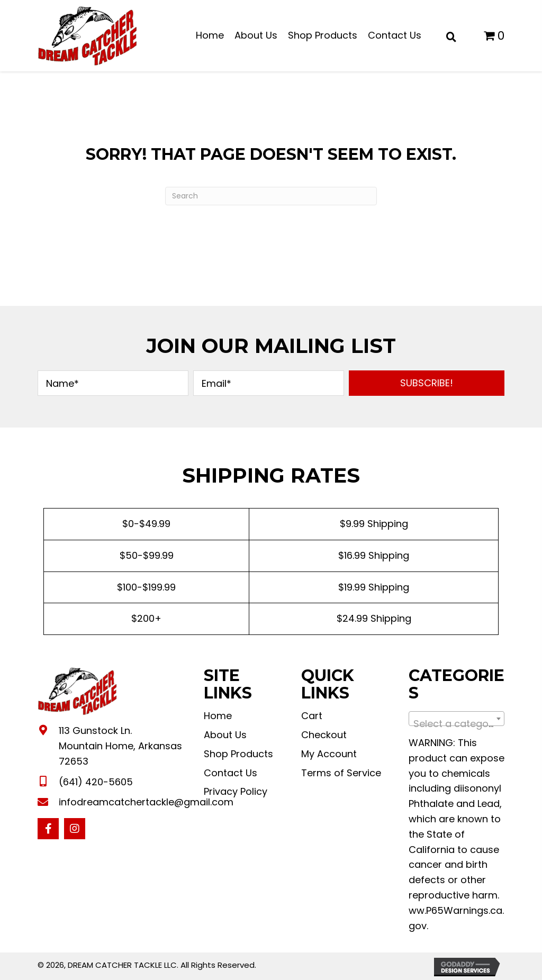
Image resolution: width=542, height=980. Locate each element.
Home (218, 716)
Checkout (324, 735)
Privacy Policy (236, 791)
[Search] (271, 196)
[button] (427, 383)
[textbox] (457, 724)
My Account (329, 754)
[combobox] (457, 719)
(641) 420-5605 (96, 782)
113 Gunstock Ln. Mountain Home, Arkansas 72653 (120, 746)
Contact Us (231, 773)
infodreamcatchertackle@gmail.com (146, 802)
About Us (225, 735)
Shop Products (238, 754)
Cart (312, 716)
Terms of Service (341, 773)
